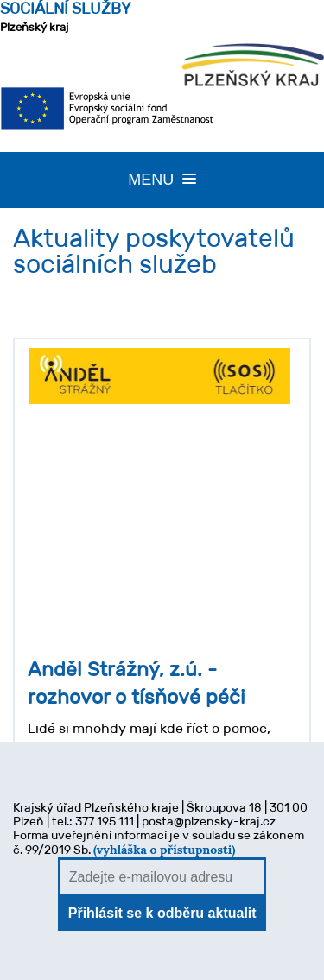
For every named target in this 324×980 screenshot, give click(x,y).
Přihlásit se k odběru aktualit (162, 913)
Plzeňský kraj (66, 17)
